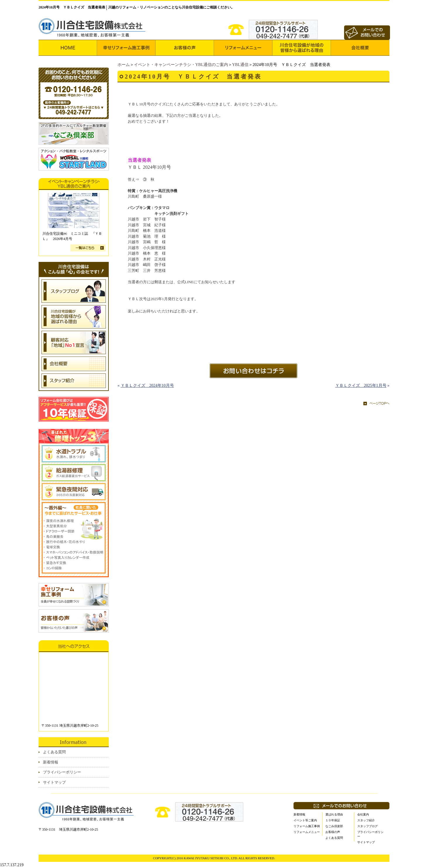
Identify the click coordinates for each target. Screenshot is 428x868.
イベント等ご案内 (305, 820)
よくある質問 (54, 752)
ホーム (124, 65)
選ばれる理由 (334, 814)
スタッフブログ (367, 826)
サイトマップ (54, 782)
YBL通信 (240, 65)
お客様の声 (333, 832)
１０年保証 (333, 820)
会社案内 (363, 814)
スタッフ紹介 (366, 820)
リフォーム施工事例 (307, 826)
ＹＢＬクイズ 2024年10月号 (147, 386)
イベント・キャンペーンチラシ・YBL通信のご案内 (181, 65)
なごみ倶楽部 (334, 826)
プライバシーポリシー (62, 772)
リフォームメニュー (307, 832)
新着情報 (51, 762)
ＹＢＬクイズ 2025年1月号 (361, 386)
